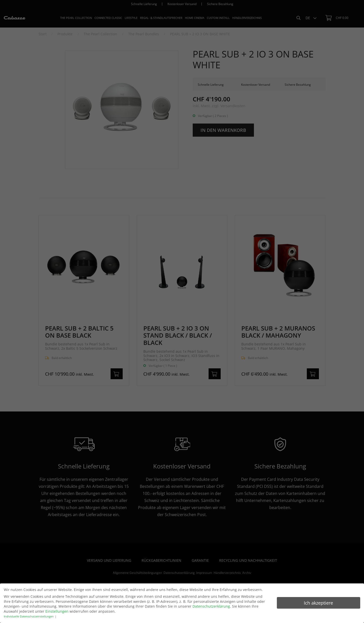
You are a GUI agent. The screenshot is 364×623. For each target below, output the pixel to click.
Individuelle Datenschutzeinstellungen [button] (29, 616)
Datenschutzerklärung (211, 606)
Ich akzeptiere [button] (318, 603)
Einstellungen (57, 611)
